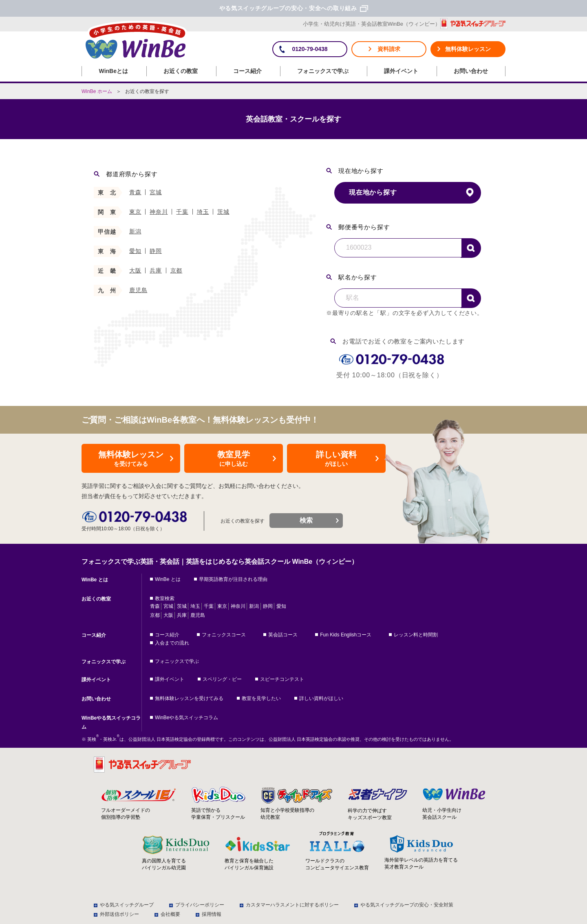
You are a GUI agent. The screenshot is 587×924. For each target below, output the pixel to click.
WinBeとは (114, 71)
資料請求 (389, 49)
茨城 (223, 212)
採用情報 (212, 914)
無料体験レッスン (468, 49)
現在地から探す (373, 192)
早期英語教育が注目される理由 (233, 579)
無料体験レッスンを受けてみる (189, 698)
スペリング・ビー (222, 679)
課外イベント (401, 71)
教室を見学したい (261, 698)
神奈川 (159, 212)
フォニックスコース (224, 635)
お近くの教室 (181, 71)
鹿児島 (138, 290)
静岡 (156, 251)
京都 (177, 270)
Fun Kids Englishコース (346, 635)
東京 (135, 212)
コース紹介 (247, 71)
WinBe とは (95, 580)
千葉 (182, 212)
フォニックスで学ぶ (323, 71)
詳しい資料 (336, 459)
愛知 (135, 251)
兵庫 (156, 270)
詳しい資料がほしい (321, 698)
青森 (135, 192)
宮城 (156, 192)
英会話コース (283, 635)
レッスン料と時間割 (416, 635)
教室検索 (165, 598)
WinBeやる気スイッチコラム (111, 722)
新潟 (135, 231)
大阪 (135, 270)
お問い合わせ (471, 71)
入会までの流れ (172, 643)
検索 (471, 248)
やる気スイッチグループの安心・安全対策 (407, 905)
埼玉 (203, 212)
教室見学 (234, 459)
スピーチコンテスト (282, 679)
